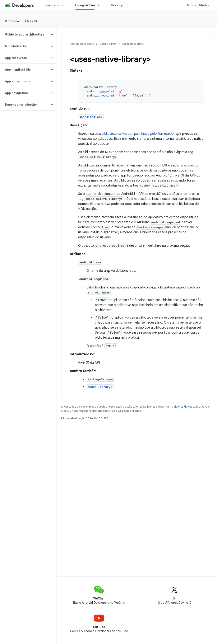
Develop (117, 5)
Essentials (51, 5)
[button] (25, 34)
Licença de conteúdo (187, 407)
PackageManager (150, 227)
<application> (91, 117)
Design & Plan (108, 44)
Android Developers (82, 44)
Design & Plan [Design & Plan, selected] (85, 5)
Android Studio (198, 5)
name (104, 91)
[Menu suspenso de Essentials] (65, 5)
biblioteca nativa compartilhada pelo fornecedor (138, 134)
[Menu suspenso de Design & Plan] (100, 5)
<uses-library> (100, 387)
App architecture (21, 21)
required (107, 95)
